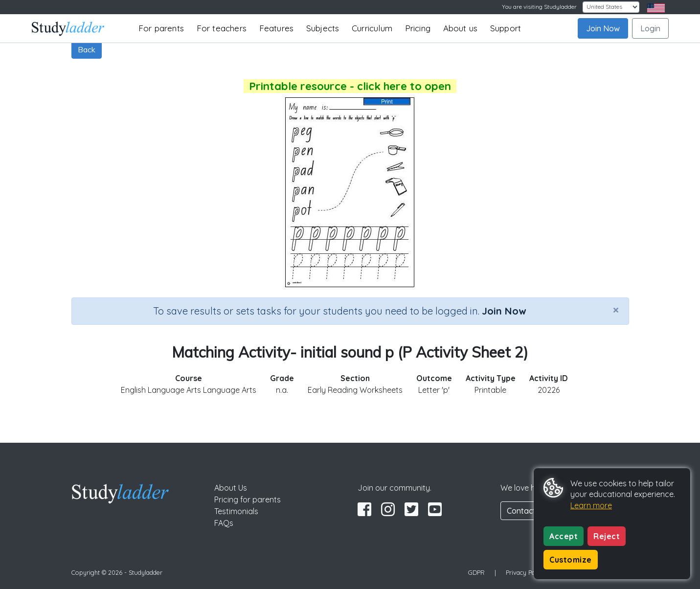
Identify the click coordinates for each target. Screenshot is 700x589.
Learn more (591, 505)
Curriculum (372, 28)
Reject (607, 536)
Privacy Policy (525, 572)
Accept (564, 536)
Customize (571, 560)
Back (87, 49)
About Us (231, 488)
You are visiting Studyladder (539, 7)
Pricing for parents (248, 499)
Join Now (603, 28)
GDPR (476, 572)
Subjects (323, 28)
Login (650, 28)
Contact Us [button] (527, 511)
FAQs (224, 523)
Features (277, 28)
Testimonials (236, 511)
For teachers (222, 28)
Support (506, 28)
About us (461, 28)
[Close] (616, 310)
